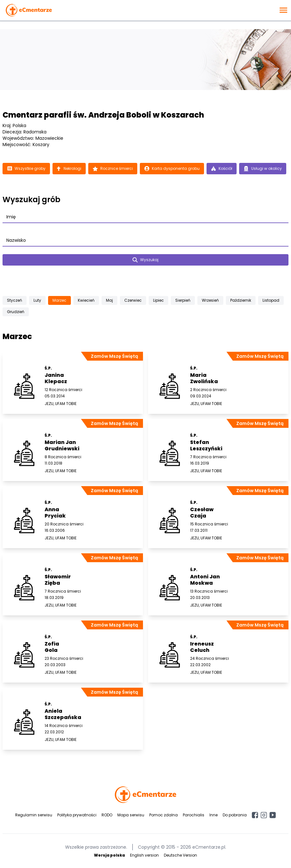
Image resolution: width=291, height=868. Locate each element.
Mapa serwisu (131, 815)
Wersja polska (109, 855)
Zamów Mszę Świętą (114, 356)
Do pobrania (235, 815)
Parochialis (194, 815)
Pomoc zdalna (164, 815)
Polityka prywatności (77, 815)
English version (144, 855)
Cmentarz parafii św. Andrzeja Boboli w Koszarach (103, 115)
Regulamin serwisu (34, 815)
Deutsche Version (180, 855)
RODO (107, 815)
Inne (214, 815)
